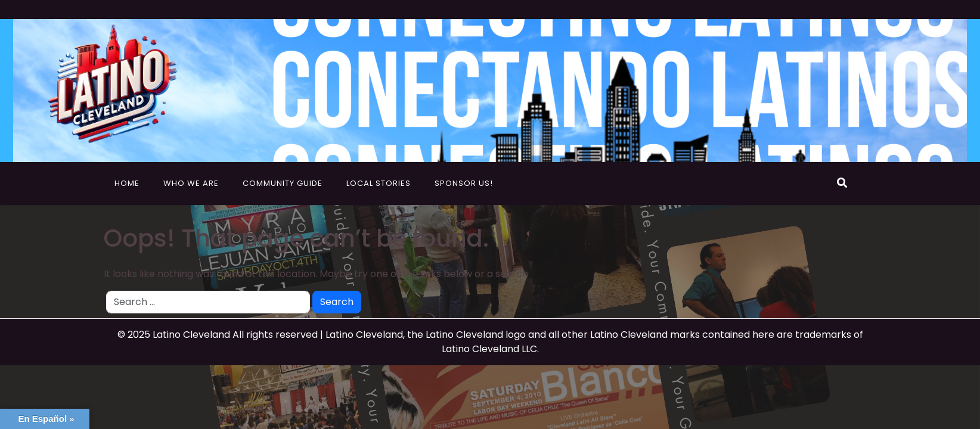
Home (127, 183)
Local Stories (379, 183)
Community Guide (283, 183)
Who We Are (191, 183)
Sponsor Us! (464, 183)
